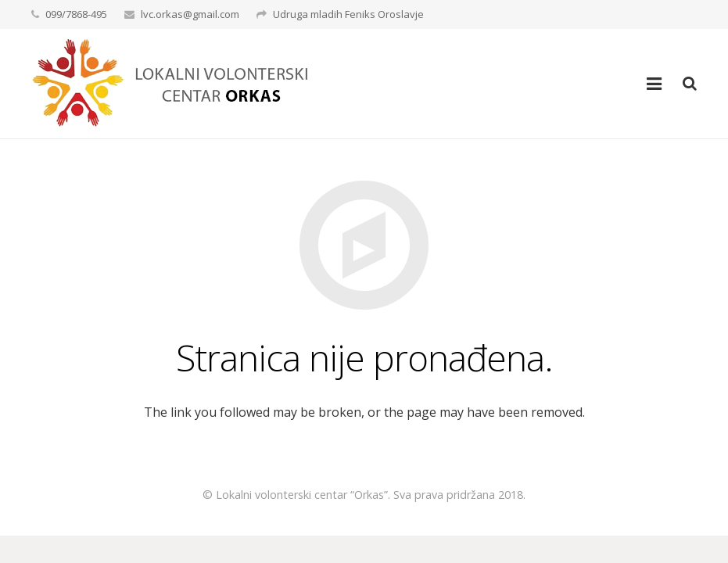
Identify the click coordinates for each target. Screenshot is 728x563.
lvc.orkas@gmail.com (190, 14)
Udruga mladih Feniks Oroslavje (348, 14)
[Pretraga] (690, 84)
